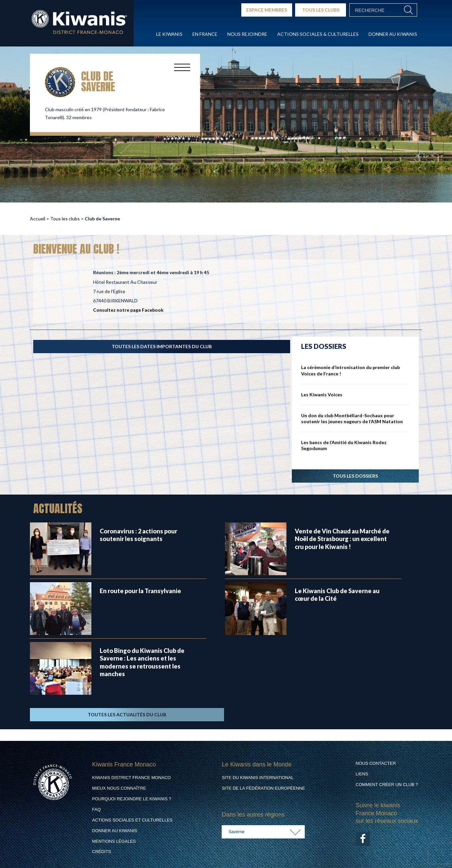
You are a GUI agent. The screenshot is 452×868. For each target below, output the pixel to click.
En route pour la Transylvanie (140, 591)
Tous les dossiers (355, 476)
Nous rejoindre (247, 34)
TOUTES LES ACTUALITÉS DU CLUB (127, 714)
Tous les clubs (65, 219)
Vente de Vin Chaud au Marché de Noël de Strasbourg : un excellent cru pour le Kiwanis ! (342, 539)
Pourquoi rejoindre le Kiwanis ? (132, 799)
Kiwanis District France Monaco (131, 778)
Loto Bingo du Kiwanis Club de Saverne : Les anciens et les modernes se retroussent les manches (142, 662)
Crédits (102, 852)
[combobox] (263, 832)
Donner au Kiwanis (393, 34)
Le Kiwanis (169, 34)
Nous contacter (376, 763)
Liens (362, 774)
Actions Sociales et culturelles (132, 820)
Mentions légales (114, 841)
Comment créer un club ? (387, 785)
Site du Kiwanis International (258, 778)
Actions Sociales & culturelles (318, 34)
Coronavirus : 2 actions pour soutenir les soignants (138, 535)
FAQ (96, 809)
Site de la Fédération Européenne (263, 788)
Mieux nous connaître (119, 788)
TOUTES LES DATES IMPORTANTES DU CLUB (162, 346)
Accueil (38, 219)
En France (205, 34)
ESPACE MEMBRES (267, 10)
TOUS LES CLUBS (321, 10)
